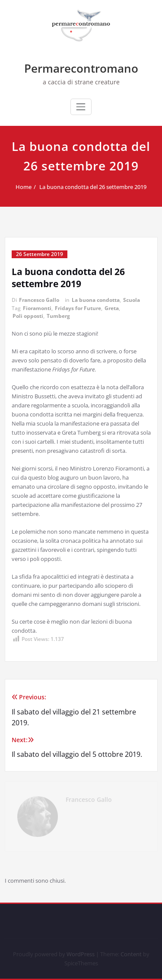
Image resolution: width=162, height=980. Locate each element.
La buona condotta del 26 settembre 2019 (97, 187)
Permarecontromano (81, 68)
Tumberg (58, 316)
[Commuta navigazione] (81, 107)
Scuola (132, 300)
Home (28, 187)
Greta (112, 308)
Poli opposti (28, 316)
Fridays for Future (78, 308)
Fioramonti (37, 308)
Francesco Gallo (39, 300)
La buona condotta (96, 300)
